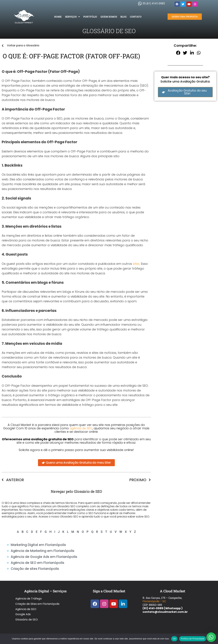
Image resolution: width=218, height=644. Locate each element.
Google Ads (23, 606)
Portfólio (90, 17)
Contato (136, 17)
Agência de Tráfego (29, 595)
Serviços (72, 17)
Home (58, 17)
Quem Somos (109, 17)
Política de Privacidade (193, 639)
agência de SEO (81, 428)
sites (136, 264)
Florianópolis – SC (154, 599)
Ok (174, 639)
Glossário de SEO (27, 610)
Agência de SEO (26, 602)
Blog (123, 17)
